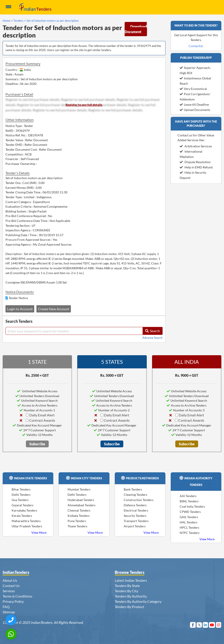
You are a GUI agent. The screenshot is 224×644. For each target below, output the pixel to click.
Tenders (18, 21)
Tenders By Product (129, 607)
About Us (10, 580)
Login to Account (20, 309)
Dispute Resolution (195, 162)
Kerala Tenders (22, 516)
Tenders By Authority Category (138, 601)
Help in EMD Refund (196, 167)
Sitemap (9, 612)
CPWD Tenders (190, 512)
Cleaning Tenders (135, 495)
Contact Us (11, 586)
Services (9, 591)
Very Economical (193, 89)
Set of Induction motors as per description (53, 21)
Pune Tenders (77, 521)
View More (39, 533)
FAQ (6, 607)
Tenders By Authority (131, 596)
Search (153, 331)
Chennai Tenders (79, 510)
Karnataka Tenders (24, 510)
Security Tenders (135, 516)
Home (6, 21)
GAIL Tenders (189, 517)
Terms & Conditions (17, 596)
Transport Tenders (136, 521)
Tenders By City (126, 591)
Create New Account (54, 309)
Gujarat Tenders (22, 505)
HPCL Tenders (189, 527)
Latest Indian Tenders (131, 580)
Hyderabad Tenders (81, 500)
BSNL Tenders (189, 501)
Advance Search (152, 338)
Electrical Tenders (136, 510)
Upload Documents (195, 110)
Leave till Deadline (194, 104)
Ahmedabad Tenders (82, 505)
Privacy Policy (13, 601)
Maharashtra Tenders (26, 521)
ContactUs (196, 46)
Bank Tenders (133, 489)
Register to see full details (84, 105)
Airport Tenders (135, 526)
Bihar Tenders (21, 489)
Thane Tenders (77, 526)
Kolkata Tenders (79, 516)
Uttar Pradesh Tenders (27, 526)
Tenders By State (127, 586)
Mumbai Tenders (79, 489)
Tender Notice (18, 298)
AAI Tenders (188, 496)
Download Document (136, 29)
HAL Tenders (188, 522)
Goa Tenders (20, 500)
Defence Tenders (135, 505)
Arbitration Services (196, 146)
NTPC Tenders (190, 533)
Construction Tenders (139, 500)
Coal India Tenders (192, 506)
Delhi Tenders (21, 495)
